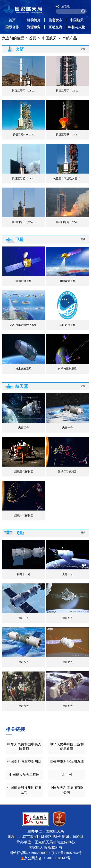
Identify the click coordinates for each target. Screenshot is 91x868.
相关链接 (15, 729)
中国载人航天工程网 (24, 775)
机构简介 (34, 20)
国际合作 (12, 27)
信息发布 (55, 20)
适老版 (66, 6)
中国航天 (77, 20)
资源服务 (34, 27)
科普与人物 (77, 27)
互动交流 (55, 27)
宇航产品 (70, 38)
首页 (12, 20)
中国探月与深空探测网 (24, 762)
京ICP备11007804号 (66, 853)
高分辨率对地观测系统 (67, 762)
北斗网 (67, 775)
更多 (83, 49)
